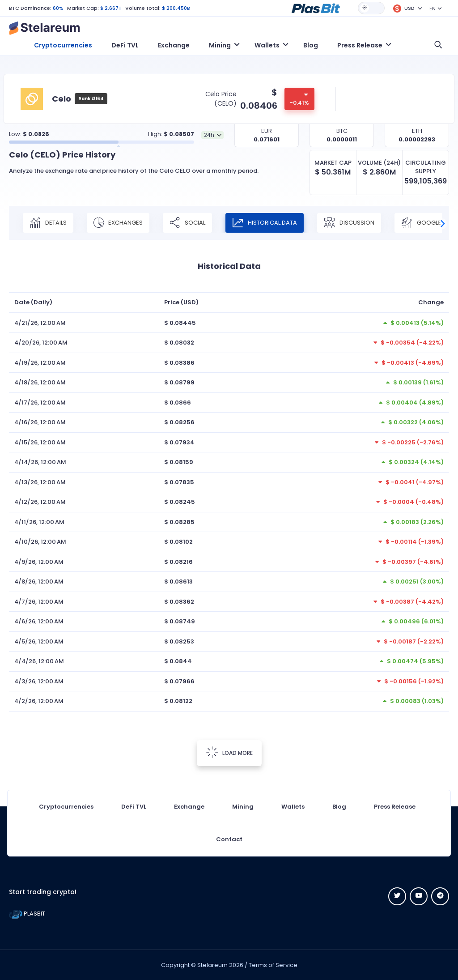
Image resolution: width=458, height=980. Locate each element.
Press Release (395, 807)
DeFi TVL (125, 45)
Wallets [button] (267, 45)
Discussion (349, 223)
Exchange (174, 45)
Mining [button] (220, 45)
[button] (316, 8)
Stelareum (212, 965)
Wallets (293, 807)
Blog (311, 45)
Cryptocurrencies (63, 45)
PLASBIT (27, 914)
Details (48, 223)
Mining (243, 807)
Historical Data (265, 223)
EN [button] (433, 9)
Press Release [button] (360, 45)
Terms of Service (273, 965)
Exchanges (118, 223)
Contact (229, 839)
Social (187, 223)
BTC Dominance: (30, 8)
